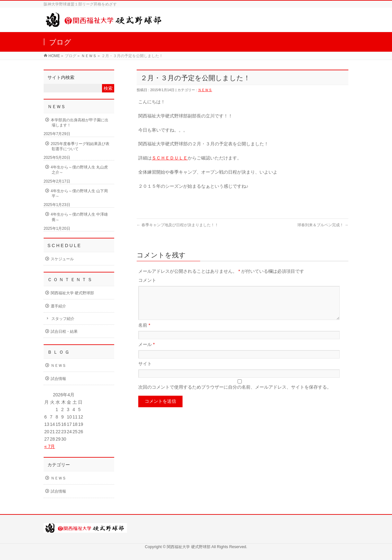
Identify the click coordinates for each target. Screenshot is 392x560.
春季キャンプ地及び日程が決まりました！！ (178, 225)
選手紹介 (58, 306)
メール (146, 352)
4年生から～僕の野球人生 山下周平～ (79, 194)
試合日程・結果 (64, 332)
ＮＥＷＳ (89, 56)
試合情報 (58, 379)
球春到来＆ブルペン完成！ (323, 225)
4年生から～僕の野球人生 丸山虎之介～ (79, 170)
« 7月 (50, 446)
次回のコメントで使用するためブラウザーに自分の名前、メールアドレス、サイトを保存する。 (235, 395)
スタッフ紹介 (63, 319)
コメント (147, 280)
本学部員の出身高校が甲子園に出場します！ (80, 123)
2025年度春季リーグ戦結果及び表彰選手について (80, 146)
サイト (145, 371)
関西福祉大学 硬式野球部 (72, 293)
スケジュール (62, 259)
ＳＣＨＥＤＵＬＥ (170, 158)
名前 (144, 333)
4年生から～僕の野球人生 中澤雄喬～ (79, 217)
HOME (54, 56)
